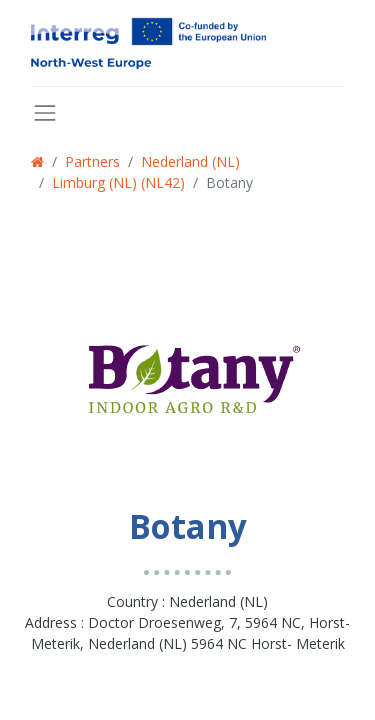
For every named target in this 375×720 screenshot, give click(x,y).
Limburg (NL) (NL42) (118, 182)
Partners (92, 161)
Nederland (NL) (190, 161)
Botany (229, 182)
